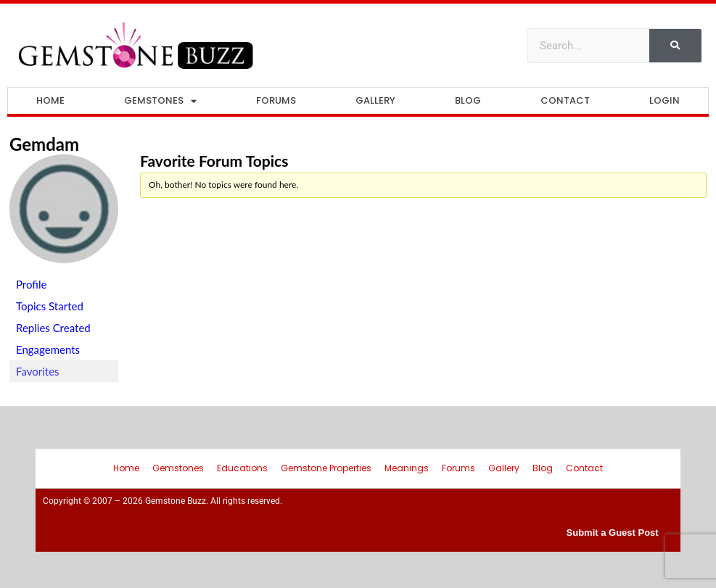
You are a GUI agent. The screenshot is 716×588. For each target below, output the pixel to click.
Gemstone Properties (326, 468)
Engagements (48, 349)
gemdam (44, 144)
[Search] (675, 46)
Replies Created (53, 328)
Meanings (407, 468)
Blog (468, 100)
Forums (276, 100)
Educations (242, 468)
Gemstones (160, 101)
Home (50, 100)
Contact (565, 100)
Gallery (375, 100)
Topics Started (50, 306)
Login (664, 100)
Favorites (38, 371)
